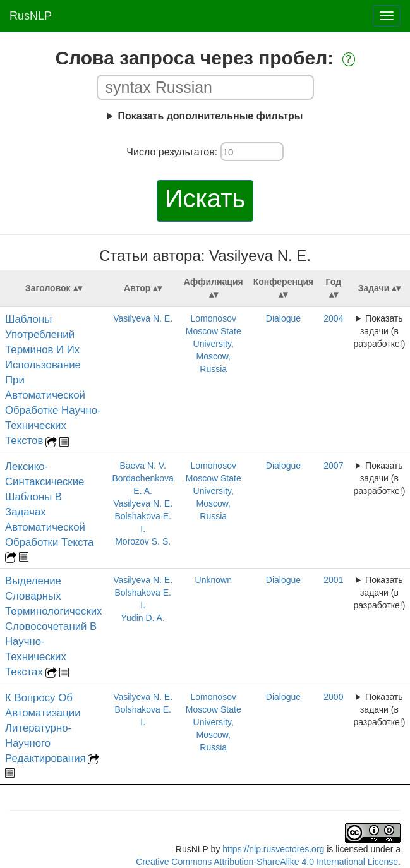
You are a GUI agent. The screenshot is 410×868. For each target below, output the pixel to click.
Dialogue (283, 318)
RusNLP (31, 16)
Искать (205, 198)
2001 (333, 580)
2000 (333, 697)
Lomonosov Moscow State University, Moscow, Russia (214, 344)
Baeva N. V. (142, 466)
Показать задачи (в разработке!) (379, 331)
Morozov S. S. (143, 541)
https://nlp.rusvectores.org (273, 849)
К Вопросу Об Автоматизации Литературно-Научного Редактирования (45, 728)
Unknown (214, 580)
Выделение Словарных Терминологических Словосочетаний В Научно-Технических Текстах (54, 626)
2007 (333, 466)
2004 (333, 318)
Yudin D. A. (143, 618)
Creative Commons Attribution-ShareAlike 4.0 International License (267, 862)
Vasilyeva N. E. (143, 318)
